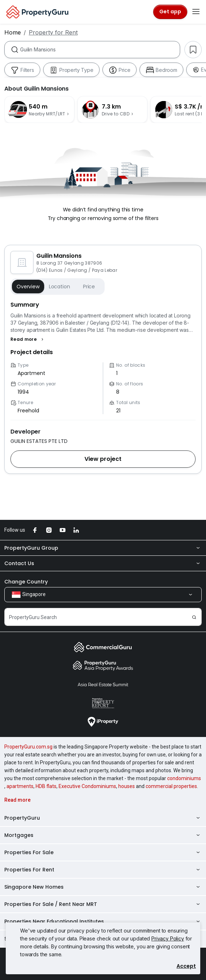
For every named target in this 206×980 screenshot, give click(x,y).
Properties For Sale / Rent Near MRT (103, 904)
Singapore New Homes (103, 887)
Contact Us (103, 563)
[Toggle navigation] (196, 12)
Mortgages (103, 835)
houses (127, 786)
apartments (20, 786)
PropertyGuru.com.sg (28, 747)
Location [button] (59, 287)
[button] (28, 339)
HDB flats (46, 786)
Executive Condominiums (87, 786)
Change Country (26, 582)
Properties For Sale (103, 852)
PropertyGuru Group (103, 548)
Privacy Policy (168, 938)
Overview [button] (28, 287)
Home (13, 32)
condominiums (184, 778)
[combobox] (100, 50)
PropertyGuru (103, 818)
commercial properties (171, 786)
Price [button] (89, 287)
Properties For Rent (103, 870)
